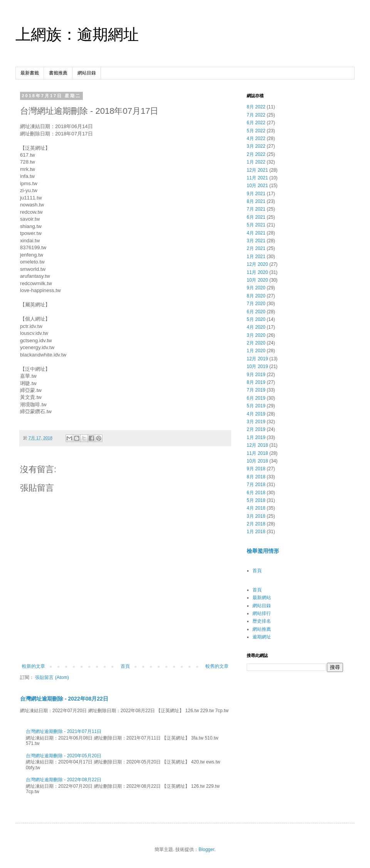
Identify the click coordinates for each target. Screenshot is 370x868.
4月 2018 (256, 508)
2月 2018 (256, 524)
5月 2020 (256, 319)
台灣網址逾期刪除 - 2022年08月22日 (64, 699)
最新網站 (262, 598)
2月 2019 (256, 429)
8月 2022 (256, 107)
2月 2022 (256, 154)
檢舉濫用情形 (263, 551)
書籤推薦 (58, 73)
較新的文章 (34, 666)
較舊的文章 (217, 666)
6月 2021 (256, 217)
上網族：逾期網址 (77, 34)
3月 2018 (256, 516)
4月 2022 (256, 138)
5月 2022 (256, 131)
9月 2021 (256, 194)
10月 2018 (257, 461)
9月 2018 (256, 469)
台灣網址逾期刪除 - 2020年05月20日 (64, 756)
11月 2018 (257, 453)
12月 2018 (257, 445)
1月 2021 (256, 257)
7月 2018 (256, 485)
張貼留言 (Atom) (52, 677)
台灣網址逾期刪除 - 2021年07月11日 (64, 731)
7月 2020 (256, 304)
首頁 (125, 666)
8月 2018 (256, 477)
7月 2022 (256, 115)
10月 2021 (257, 186)
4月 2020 (256, 327)
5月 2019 (256, 406)
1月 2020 (256, 351)
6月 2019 (256, 398)
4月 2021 (256, 233)
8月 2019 (256, 382)
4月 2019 (256, 414)
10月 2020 (257, 280)
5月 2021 (256, 225)
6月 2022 (256, 123)
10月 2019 (257, 366)
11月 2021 (257, 178)
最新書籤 (30, 73)
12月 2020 (257, 264)
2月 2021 (256, 248)
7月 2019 (256, 390)
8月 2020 (256, 296)
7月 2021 (256, 209)
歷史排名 (262, 621)
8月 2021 (256, 201)
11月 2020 (257, 272)
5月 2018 (256, 500)
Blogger (206, 849)
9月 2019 (256, 375)
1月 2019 (256, 437)
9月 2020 (256, 288)
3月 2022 (256, 146)
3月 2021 (256, 241)
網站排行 (262, 613)
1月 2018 (256, 532)
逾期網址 (262, 637)
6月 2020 (256, 312)
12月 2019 (257, 359)
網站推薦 (262, 629)
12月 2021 (257, 170)
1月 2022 (256, 162)
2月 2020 (256, 343)
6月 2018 (256, 493)
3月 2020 (256, 335)
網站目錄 (87, 73)
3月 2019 (256, 422)
